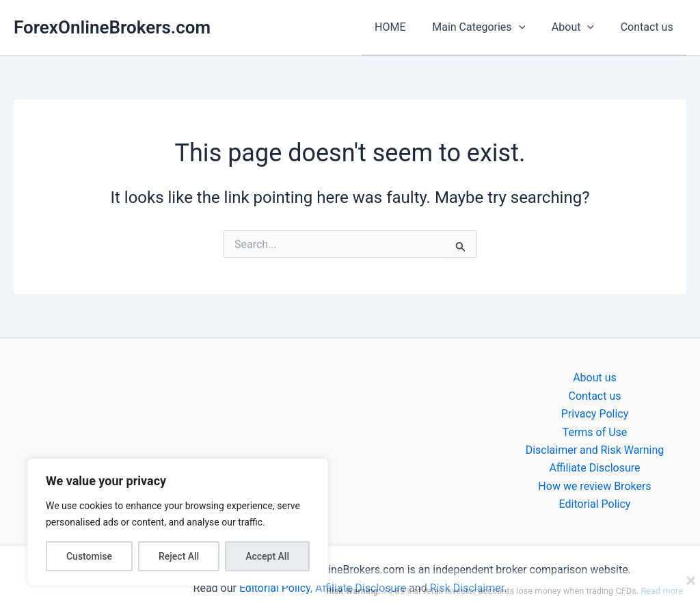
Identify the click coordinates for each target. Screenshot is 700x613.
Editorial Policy (595, 504)
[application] (530, 27)
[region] (178, 522)
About (580, 27)
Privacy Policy (595, 414)
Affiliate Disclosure (594, 468)
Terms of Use (595, 432)
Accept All (267, 556)
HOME (406, 27)
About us (595, 378)
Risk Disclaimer (467, 587)
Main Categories (490, 27)
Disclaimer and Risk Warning (595, 449)
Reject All (179, 556)
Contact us (649, 27)
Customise (89, 556)
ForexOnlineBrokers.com (112, 27)
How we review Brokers (594, 486)
